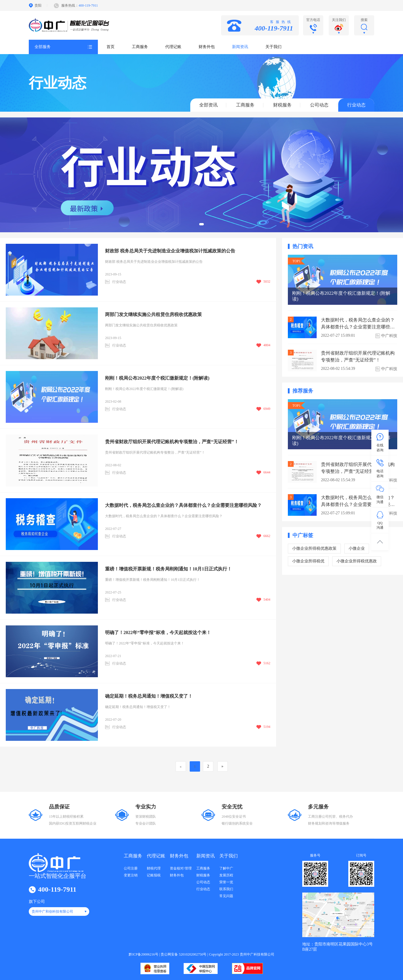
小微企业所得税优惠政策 (314, 548)
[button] (201, 224)
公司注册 (131, 868)
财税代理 (154, 868)
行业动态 (356, 105)
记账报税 (154, 875)
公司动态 (319, 105)
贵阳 (38, 5)
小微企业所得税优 (308, 561)
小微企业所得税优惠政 (357, 561)
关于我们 (273, 47)
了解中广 (226, 868)
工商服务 (140, 47)
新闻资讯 (240, 47)
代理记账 (173, 47)
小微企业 (357, 548)
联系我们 (226, 889)
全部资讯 (208, 105)
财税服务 (282, 105)
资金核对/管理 (181, 868)
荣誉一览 (226, 882)
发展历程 (226, 875)
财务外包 (207, 47)
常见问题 (226, 896)
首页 (111, 47)
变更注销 (131, 875)
